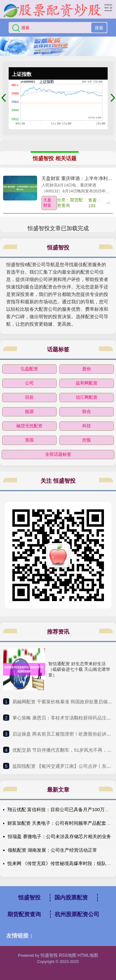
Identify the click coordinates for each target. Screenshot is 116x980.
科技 (87, 426)
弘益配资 (29, 369)
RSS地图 (68, 955)
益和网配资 (87, 383)
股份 (87, 369)
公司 (29, 383)
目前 (29, 397)
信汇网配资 (87, 397)
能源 (29, 411)
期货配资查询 (24, 914)
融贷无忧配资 (29, 426)
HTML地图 (88, 955)
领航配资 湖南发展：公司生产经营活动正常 (52, 850)
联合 (87, 411)
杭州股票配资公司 (77, 914)
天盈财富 (47, 203)
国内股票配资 (71, 898)
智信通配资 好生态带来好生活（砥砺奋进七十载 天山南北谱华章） (79, 669)
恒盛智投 (29, 898)
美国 (29, 440)
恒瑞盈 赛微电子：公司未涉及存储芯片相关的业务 (59, 836)
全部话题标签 (58, 454)
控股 (87, 440)
